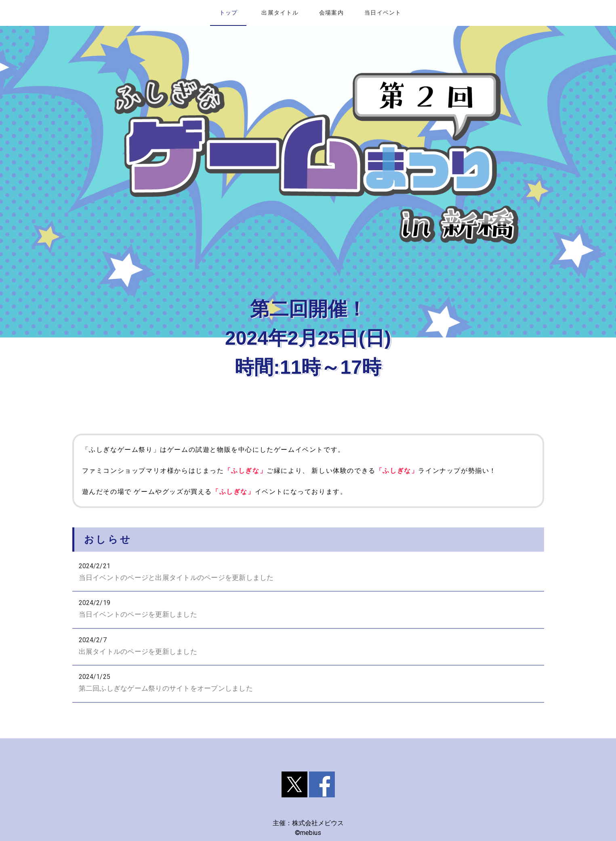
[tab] (228, 13)
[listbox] (308, 629)
